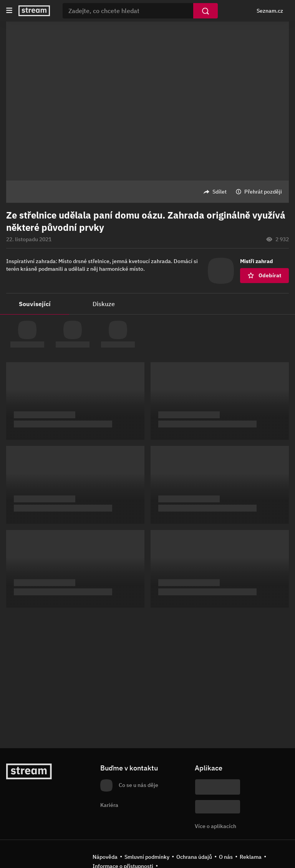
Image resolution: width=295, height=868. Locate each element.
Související (35, 304)
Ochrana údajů (194, 857)
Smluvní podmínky (147, 857)
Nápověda (105, 857)
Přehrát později (263, 192)
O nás (226, 857)
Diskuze (104, 304)
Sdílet (220, 192)
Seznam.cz (270, 11)
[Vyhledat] (206, 11)
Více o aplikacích (215, 826)
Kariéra (109, 805)
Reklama (251, 857)
